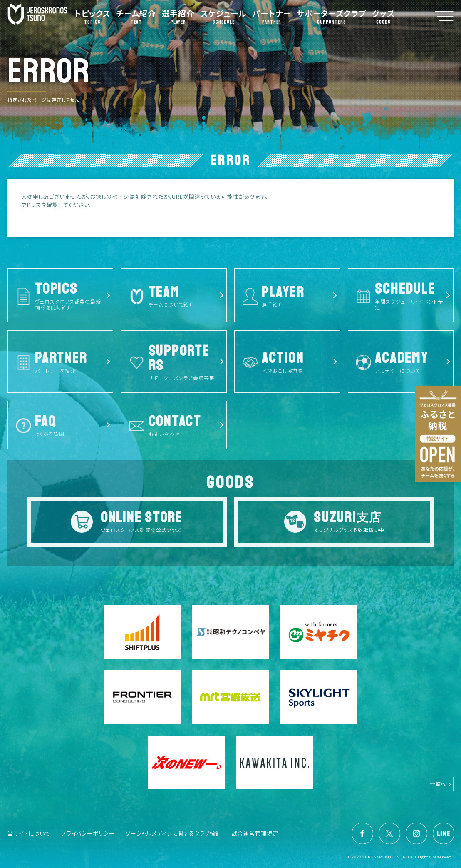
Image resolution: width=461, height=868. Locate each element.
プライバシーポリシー (88, 833)
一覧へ (438, 784)
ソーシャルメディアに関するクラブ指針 (173, 833)
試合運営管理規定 (255, 833)
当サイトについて (29, 833)
